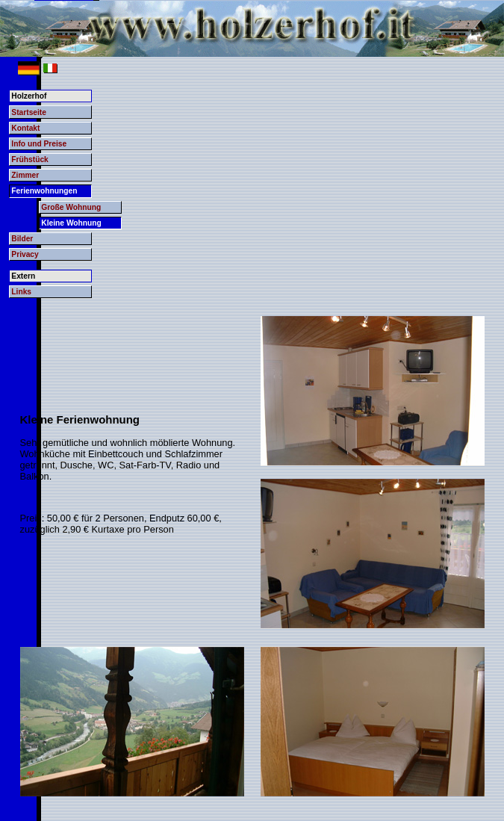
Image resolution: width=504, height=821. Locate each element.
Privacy (25, 254)
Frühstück (29, 159)
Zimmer (25, 175)
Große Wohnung (71, 207)
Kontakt (25, 128)
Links (21, 292)
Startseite (29, 112)
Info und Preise (39, 144)
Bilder (22, 239)
